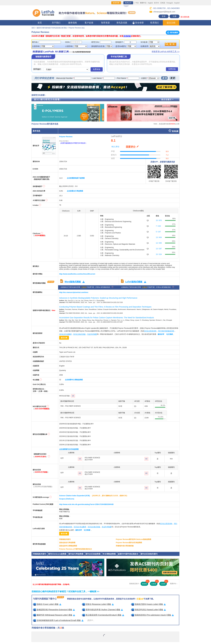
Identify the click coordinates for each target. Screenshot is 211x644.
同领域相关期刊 (65, 539)
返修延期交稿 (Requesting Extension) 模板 (54, 610)
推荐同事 (116, 3)
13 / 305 (159, 243)
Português (170, 3)
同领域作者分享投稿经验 (125, 546)
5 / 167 (158, 232)
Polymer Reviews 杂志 (77, 28)
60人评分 (115, 147)
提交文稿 (171, 23)
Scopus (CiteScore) (67, 499)
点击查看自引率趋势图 (75, 191)
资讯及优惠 (122, 23)
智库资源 (105, 23)
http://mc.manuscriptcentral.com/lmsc (74, 292)
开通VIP (84, 287)
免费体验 (97, 69)
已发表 (164, 583)
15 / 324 (159, 254)
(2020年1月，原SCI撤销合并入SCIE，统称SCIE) (109, 496)
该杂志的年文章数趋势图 (68, 546)
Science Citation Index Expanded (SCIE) (75, 496)
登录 (164, 16)
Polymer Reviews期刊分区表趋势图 (129, 543)
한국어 (157, 3)
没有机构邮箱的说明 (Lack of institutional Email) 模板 (58, 620)
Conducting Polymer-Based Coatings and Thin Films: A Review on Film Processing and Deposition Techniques (105, 307)
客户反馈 (89, 23)
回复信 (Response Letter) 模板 (98, 604)
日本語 (163, 3)
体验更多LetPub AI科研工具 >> (166, 51)
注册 (175, 16)
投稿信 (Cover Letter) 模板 (47, 604)
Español (177, 3)
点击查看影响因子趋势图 (76, 178)
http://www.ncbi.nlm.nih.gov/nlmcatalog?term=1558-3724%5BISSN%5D (86, 504)
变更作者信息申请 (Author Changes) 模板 (102, 610)
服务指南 (73, 23)
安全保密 (138, 23)
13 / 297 (159, 249)
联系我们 (155, 23)
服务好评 (161, 334)
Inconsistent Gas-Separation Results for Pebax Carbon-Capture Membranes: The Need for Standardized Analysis (107, 318)
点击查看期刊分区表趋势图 (69, 449)
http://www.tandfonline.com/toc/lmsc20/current (77, 274)
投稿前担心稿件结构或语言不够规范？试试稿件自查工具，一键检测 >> (65, 591)
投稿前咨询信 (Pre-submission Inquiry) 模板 (152, 615)
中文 (137, 3)
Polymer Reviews (66, 137)
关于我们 (56, 23)
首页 (40, 23)
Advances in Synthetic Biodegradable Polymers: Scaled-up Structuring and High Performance (98, 298)
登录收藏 (175, 131)
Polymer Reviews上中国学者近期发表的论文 (76, 549)
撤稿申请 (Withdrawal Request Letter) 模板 (54, 615)
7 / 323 (158, 226)
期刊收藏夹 (173, 33)
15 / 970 (159, 220)
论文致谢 (170, 334)
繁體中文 (143, 3)
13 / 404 (159, 237)
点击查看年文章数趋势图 (74, 380)
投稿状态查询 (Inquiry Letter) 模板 (148, 604)
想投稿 (145, 583)
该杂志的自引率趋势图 (67, 543)
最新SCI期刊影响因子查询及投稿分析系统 (52, 28)
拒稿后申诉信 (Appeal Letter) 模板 (148, 610)
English (150, 3)
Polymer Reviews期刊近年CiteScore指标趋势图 (134, 539)
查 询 (164, 78)
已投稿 (154, 583)
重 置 (173, 78)
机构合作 (128, 3)
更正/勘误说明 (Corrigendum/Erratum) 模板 (103, 615)
